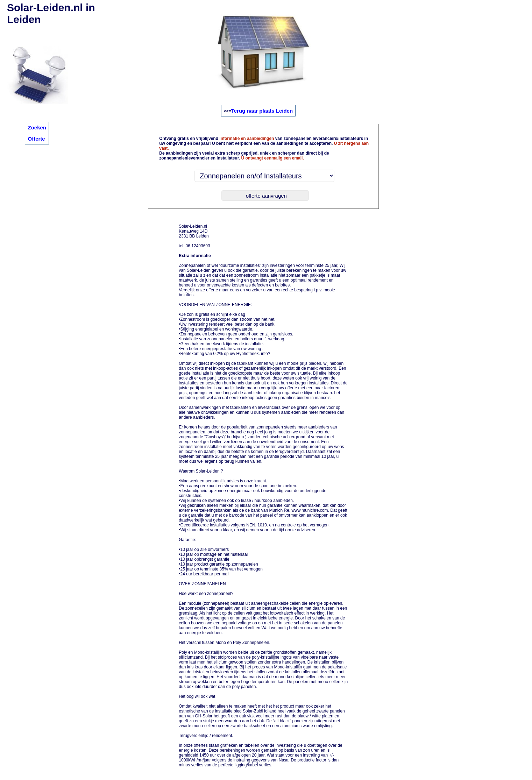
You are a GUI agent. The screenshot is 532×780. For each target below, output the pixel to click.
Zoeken (37, 127)
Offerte (36, 139)
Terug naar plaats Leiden (262, 111)
